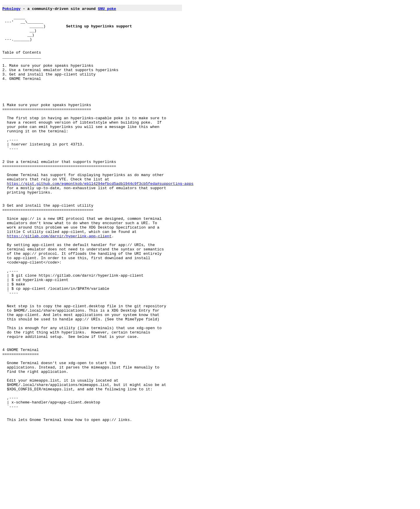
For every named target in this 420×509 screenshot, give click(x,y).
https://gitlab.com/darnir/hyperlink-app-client (59, 283)
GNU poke (107, 10)
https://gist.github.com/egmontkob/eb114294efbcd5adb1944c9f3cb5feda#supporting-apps (100, 220)
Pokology (11, 10)
